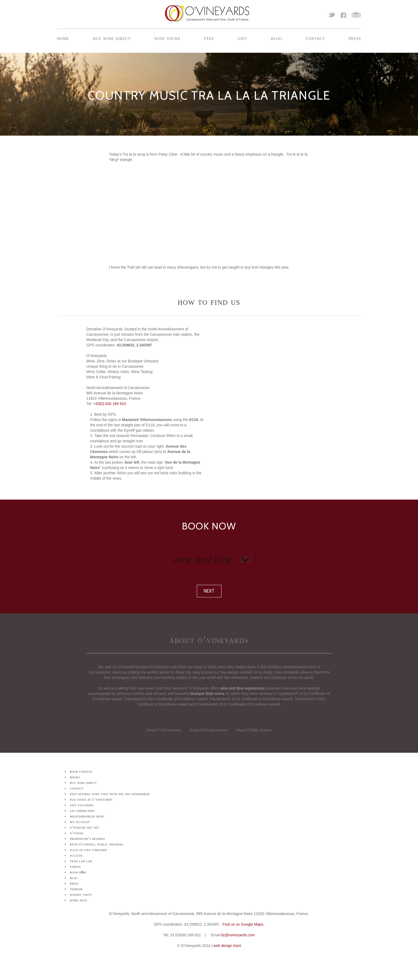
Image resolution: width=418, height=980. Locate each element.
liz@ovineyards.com (238, 935)
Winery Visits (81, 895)
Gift (242, 38)
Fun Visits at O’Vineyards (91, 799)
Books (75, 777)
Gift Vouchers (82, 805)
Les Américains (82, 811)
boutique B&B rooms (207, 694)
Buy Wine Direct (112, 38)
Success (76, 855)
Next (209, 591)
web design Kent (227, 946)
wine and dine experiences (243, 688)
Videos (75, 867)
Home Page (78, 900)
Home (63, 38)
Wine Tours (167, 38)
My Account (80, 822)
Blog (276, 38)
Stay (209, 38)
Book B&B (78, 872)
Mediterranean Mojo (87, 816)
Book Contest (81, 772)
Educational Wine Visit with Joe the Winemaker (110, 794)
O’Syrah (77, 833)
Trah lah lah (81, 861)
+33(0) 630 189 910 (110, 404)
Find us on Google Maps (243, 924)
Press (355, 38)
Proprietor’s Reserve (87, 839)
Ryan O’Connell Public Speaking (97, 844)
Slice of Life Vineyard (88, 850)
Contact (315, 38)
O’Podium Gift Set (85, 827)
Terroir (76, 889)
